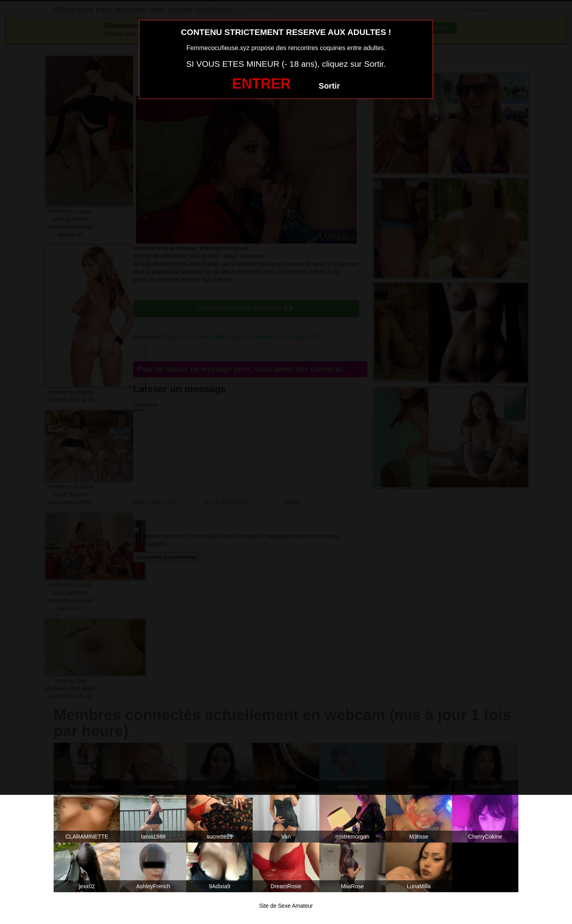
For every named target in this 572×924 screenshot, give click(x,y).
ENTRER (261, 84)
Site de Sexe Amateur (286, 906)
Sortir (329, 86)
